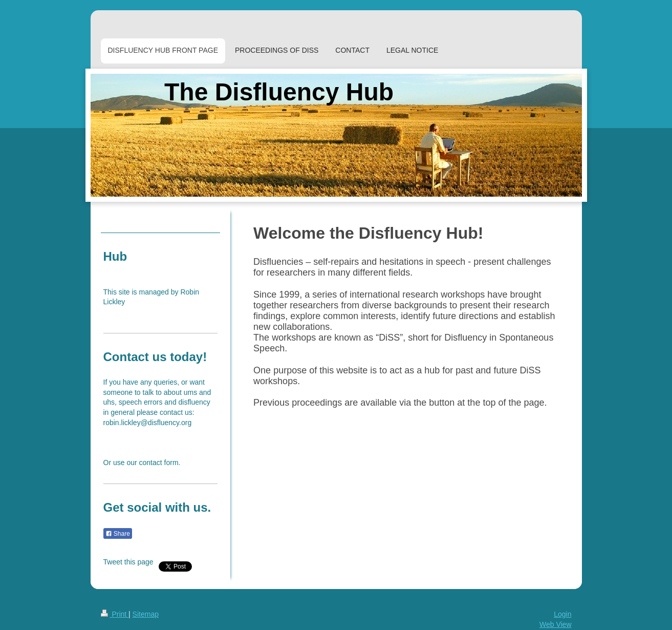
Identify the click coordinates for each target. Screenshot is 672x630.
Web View (556, 624)
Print (115, 614)
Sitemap (146, 614)
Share (118, 534)
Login (562, 614)
